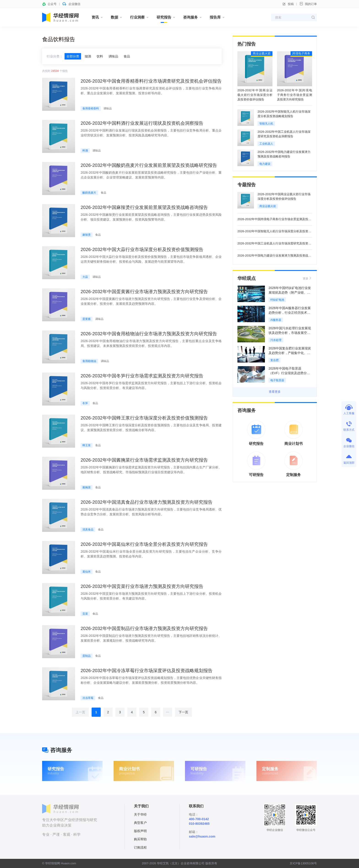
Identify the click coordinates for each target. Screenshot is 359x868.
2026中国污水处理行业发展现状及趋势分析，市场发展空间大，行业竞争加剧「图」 (290, 333)
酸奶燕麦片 (89, 193)
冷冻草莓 (88, 698)
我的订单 (308, 4)
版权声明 (140, 831)
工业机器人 (266, 144)
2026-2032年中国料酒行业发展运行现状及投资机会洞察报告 (142, 123)
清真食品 (88, 530)
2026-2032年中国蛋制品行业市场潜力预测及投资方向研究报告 (144, 628)
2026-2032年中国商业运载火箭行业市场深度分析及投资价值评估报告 (255, 95)
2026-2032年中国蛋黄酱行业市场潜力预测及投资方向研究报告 (144, 292)
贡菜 (85, 614)
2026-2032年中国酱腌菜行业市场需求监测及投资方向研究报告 (144, 460)
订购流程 (140, 847)
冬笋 (85, 403)
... (168, 711)
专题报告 (247, 185)
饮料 (100, 56)
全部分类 (73, 56)
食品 (127, 56)
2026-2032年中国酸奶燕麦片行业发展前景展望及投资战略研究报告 (149, 165)
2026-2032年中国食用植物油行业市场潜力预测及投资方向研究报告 (149, 334)
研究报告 (164, 17)
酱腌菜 (87, 487)
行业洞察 (137, 17)
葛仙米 (87, 572)
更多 (307, 278)
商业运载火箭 (262, 53)
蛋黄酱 (87, 319)
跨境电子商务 (301, 53)
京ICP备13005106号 (303, 863)
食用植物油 (89, 361)
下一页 (183, 712)
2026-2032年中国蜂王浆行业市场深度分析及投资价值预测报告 (144, 418)
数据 (114, 17)
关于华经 (140, 814)
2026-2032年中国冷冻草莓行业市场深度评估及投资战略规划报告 (147, 671)
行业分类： (55, 56)
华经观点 (247, 278)
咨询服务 (190, 17)
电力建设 (265, 164)
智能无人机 (266, 124)
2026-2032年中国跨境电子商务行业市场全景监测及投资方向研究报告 (295, 95)
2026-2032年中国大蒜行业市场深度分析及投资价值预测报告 (142, 249)
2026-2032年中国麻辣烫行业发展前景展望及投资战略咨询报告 (144, 207)
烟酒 (88, 56)
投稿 (288, 4)
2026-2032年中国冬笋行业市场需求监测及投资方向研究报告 (142, 376)
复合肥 (275, 360)
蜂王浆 (87, 445)
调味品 (113, 56)
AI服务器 (276, 320)
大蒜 (85, 277)
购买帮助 (140, 839)
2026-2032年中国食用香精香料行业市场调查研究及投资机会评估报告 (151, 81)
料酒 (85, 151)
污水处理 (276, 340)
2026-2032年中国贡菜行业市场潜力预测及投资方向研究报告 (142, 586)
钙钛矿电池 (277, 300)
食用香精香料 (91, 108)
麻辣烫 (87, 235)
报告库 (215, 17)
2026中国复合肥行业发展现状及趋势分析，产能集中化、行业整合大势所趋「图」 (290, 353)
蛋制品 (87, 656)
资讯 (95, 17)
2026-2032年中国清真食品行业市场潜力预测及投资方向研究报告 (147, 502)
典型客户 (140, 823)
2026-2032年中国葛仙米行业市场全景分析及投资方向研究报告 (144, 544)
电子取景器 (277, 380)
